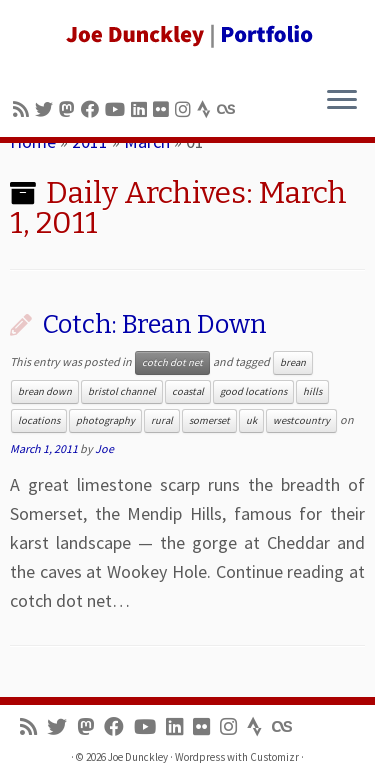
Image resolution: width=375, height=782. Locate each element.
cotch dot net (172, 362)
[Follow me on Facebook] (93, 109)
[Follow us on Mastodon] (70, 109)
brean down (45, 391)
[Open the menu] (342, 101)
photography (105, 420)
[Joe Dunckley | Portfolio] (187, 35)
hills (312, 391)
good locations (253, 391)
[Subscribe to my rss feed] (24, 109)
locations (39, 420)
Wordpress (200, 757)
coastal (188, 391)
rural (162, 420)
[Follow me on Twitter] (47, 109)
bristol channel (122, 391)
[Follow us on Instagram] (186, 109)
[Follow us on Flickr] (164, 109)
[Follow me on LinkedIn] (142, 109)
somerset (209, 420)
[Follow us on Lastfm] (229, 109)
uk (251, 420)
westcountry (301, 420)
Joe (104, 448)
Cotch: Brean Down (154, 324)
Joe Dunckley (138, 757)
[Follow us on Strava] (207, 109)
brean (293, 362)
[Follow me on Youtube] (118, 109)
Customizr (274, 757)
